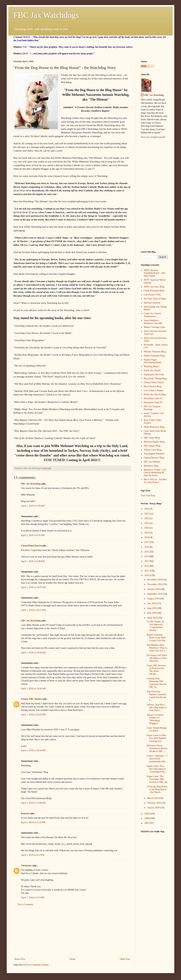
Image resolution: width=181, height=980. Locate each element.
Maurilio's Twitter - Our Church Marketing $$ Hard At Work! (155, 473)
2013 (147, 561)
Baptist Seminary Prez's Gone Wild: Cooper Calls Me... (157, 638)
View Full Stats (148, 496)
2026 (147, 509)
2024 (147, 518)
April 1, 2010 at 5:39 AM (33, 506)
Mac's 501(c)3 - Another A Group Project (155, 481)
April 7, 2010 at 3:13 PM (33, 898)
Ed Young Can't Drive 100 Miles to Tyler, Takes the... (157, 658)
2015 (147, 552)
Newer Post (20, 959)
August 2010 (153, 599)
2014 (147, 556)
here (70, 377)
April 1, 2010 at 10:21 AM (33, 610)
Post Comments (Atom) (37, 965)
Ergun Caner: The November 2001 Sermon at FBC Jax (157, 779)
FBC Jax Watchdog (31, 484)
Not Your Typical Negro (155, 299)
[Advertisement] (154, 194)
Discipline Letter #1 (153, 398)
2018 (147, 537)
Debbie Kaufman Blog (154, 356)
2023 (147, 523)
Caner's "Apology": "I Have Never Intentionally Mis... (157, 759)
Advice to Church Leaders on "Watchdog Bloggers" (155, 719)
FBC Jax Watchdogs (46, 15)
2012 (147, 566)
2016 (147, 547)
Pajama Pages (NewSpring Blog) (153, 361)
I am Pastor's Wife (152, 295)
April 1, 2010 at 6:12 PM (33, 855)
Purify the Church (152, 370)
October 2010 (154, 589)
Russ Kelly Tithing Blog (155, 379)
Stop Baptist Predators (154, 454)
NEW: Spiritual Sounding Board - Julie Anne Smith (155, 273)
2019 (147, 533)
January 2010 (154, 808)
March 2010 (153, 798)
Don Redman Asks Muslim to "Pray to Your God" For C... (157, 648)
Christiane (26, 866)
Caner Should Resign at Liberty (157, 729)
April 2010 (153, 618)
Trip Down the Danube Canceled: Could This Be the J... (157, 696)
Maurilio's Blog (151, 466)
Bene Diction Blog (153, 386)
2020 (147, 528)
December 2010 (155, 580)
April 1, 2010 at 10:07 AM (33, 587)
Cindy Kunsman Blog (154, 291)
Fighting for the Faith (154, 374)
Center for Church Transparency (152, 315)
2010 (147, 575)
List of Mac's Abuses (154, 390)
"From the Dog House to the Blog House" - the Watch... (157, 789)
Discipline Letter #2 (153, 402)
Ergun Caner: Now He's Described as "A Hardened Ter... (157, 769)
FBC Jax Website (152, 462)
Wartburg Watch (151, 366)
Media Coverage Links (155, 327)
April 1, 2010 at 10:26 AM (33, 653)
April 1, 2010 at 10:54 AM (33, 750)
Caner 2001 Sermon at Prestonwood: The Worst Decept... (156, 670)
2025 (147, 514)
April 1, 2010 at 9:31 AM (33, 535)
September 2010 (155, 594)
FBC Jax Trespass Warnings (152, 408)
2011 (147, 571)
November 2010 (155, 584)
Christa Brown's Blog (154, 458)
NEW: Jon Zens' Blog (154, 287)
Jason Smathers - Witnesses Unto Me (153, 322)
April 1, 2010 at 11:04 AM (33, 803)
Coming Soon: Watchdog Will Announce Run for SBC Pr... (157, 683)
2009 (147, 814)
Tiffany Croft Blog (153, 450)
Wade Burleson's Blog (154, 427)
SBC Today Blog (152, 438)
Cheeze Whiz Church (154, 382)
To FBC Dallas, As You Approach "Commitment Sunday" (156, 626)
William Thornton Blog (155, 352)
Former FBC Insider (31, 699)
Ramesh (25, 813)
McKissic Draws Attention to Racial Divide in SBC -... (157, 748)
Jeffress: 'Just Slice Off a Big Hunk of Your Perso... (156, 708)
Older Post (125, 959)
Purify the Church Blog (155, 395)
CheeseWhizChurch (31, 546)
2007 (147, 823)
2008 (147, 818)
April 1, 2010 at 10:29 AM (33, 715)
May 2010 (152, 613)
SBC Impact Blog (152, 446)
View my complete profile (153, 137)
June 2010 (152, 608)
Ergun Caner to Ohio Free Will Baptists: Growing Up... (157, 738)
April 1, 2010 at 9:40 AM (33, 561)
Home (73, 959)
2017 (147, 542)
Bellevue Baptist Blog (154, 442)
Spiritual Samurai (152, 303)
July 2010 (152, 603)
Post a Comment (25, 904)
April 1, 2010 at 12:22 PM (33, 822)
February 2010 (154, 803)
